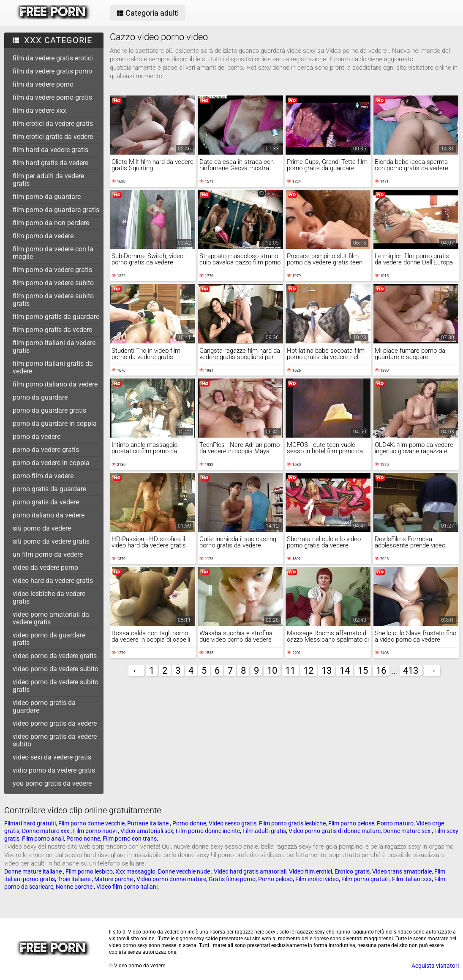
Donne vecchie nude (185, 871)
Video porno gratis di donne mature (335, 831)
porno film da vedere (43, 476)
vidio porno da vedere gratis (54, 770)
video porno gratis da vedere (55, 723)
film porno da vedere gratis (52, 270)
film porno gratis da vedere (52, 330)
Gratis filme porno (232, 879)
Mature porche (114, 879)
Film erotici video (317, 879)
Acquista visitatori (435, 966)
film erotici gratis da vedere (53, 137)
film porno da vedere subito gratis (53, 300)
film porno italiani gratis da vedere (53, 367)
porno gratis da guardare (49, 489)
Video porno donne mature (171, 879)
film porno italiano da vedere (55, 384)
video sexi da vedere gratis (52, 757)
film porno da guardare (47, 197)
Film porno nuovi (95, 831)
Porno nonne (83, 838)
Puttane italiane (148, 823)
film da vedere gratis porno (52, 71)
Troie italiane (75, 879)
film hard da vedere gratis (50, 150)
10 (272, 671)
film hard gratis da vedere (50, 163)
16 (381, 671)
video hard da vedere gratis (53, 581)
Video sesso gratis (233, 823)
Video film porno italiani (127, 887)
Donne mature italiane (34, 871)
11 (290, 671)
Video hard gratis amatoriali (250, 871)
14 (345, 671)
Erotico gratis (352, 871)
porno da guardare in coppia (55, 423)
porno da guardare (40, 397)
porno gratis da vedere (46, 502)
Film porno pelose (351, 823)
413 (411, 671)
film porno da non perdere (51, 223)
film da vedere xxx (39, 110)
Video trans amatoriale (402, 871)
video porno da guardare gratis (49, 639)
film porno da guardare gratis (56, 210)
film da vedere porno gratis (52, 97)
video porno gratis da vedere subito (55, 740)
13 (327, 671)
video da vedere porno (45, 568)
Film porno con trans (130, 838)
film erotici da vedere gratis (53, 124)
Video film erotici (310, 871)
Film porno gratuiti (365, 879)
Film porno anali (43, 838)
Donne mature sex (407, 831)
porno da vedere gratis (46, 450)
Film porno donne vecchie (91, 823)
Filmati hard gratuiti (30, 823)
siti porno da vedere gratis (51, 541)
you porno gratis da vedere (52, 783)
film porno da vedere (43, 236)
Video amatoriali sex (147, 831)
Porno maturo (395, 823)
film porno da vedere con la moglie (53, 253)
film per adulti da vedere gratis (48, 180)
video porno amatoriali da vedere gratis (51, 618)
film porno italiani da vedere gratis (54, 347)
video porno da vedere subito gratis (56, 686)
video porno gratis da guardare (44, 706)
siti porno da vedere (42, 528)
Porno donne (189, 823)
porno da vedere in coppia (51, 463)
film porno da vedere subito (53, 283)
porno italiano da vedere (49, 515)
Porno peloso (275, 879)
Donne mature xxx (46, 831)
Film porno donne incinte (208, 831)
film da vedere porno (43, 84)
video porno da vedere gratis (55, 656)
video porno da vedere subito (56, 669)
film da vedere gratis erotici (53, 58)
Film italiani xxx (412, 879)
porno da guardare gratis (49, 410)
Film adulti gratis (264, 831)
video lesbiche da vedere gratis (49, 598)
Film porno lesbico (89, 871)
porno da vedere (37, 437)
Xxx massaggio (135, 871)
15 (363, 671)
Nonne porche (75, 887)
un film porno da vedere (48, 554)
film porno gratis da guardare (56, 317)
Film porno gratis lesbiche (292, 823)
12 (308, 671)
